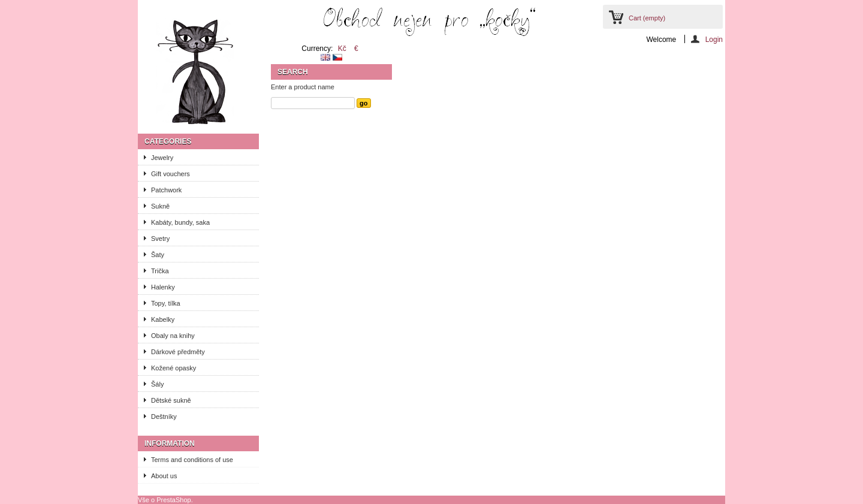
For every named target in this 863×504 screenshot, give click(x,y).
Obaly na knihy (173, 336)
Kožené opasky (173, 368)
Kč (342, 49)
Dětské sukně (171, 400)
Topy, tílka (166, 303)
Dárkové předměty (178, 352)
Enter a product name (303, 87)
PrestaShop (173, 500)
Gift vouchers (171, 174)
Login (714, 39)
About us (164, 476)
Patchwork (166, 190)
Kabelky (163, 319)
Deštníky (164, 417)
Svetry (160, 239)
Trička (160, 271)
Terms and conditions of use (192, 460)
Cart (647, 18)
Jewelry (162, 158)
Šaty (158, 255)
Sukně (160, 206)
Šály (157, 384)
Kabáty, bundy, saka (180, 222)
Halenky (163, 287)
